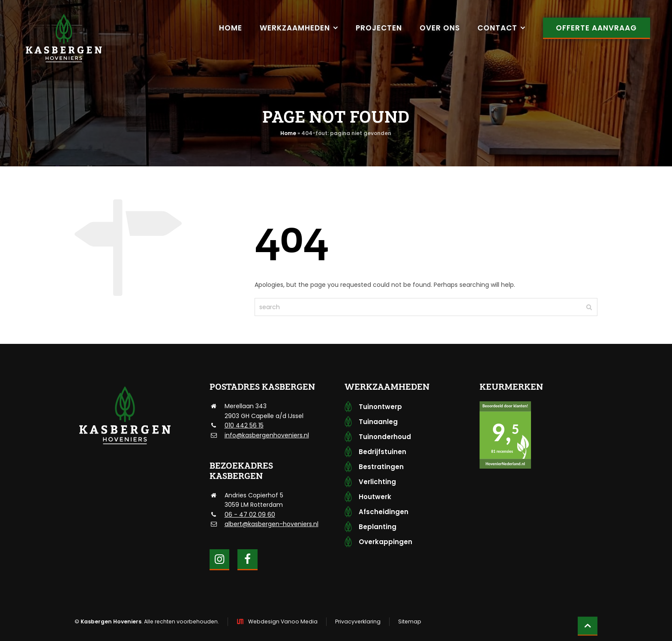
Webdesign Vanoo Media (283, 621)
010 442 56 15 (244, 425)
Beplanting (378, 527)
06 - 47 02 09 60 (250, 515)
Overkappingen (385, 542)
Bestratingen (381, 467)
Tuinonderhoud (385, 437)
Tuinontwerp (380, 407)
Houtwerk (375, 497)
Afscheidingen (384, 512)
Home (288, 133)
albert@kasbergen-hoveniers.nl (271, 524)
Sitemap (410, 621)
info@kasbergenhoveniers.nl (267, 435)
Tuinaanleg (378, 422)
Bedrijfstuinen (382, 452)
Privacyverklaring (358, 621)
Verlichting (377, 482)
